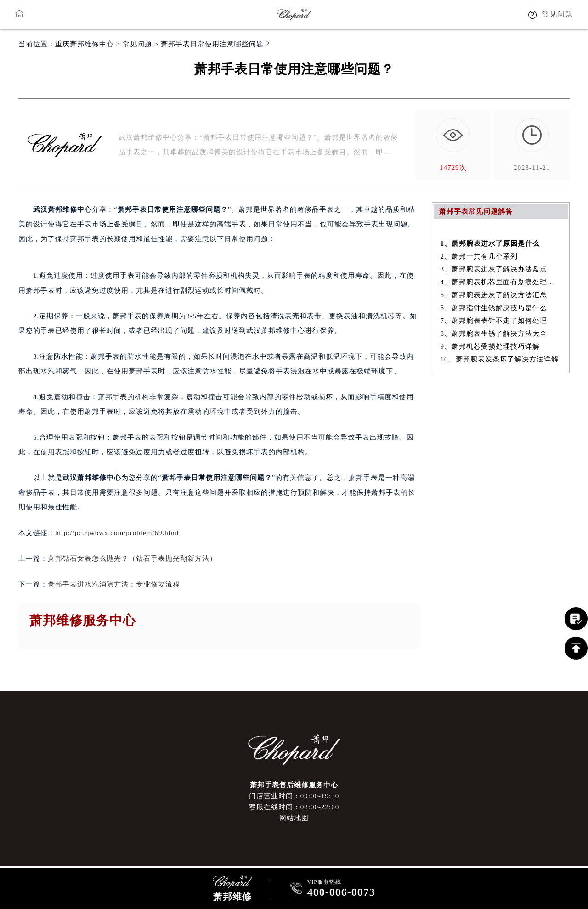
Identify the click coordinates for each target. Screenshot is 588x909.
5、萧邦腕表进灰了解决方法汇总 (494, 295)
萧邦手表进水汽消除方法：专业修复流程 (114, 584)
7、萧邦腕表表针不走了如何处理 (494, 321)
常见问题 (137, 44)
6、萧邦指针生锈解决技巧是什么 (494, 308)
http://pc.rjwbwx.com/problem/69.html (117, 533)
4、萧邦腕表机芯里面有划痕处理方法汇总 (501, 282)
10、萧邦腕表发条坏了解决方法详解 (500, 359)
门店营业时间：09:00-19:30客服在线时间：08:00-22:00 (294, 802)
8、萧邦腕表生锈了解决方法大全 (494, 333)
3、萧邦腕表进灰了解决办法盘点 (494, 269)
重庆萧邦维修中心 (85, 44)
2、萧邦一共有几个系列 (479, 256)
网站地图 (294, 818)
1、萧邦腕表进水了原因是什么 (490, 243)
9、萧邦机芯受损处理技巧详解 (490, 346)
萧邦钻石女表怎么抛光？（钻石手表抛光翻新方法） (132, 559)
